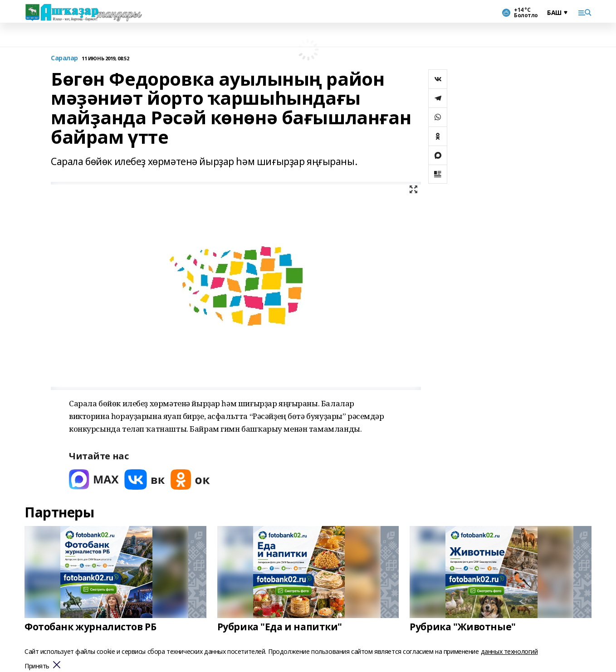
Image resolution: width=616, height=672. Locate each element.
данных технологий (509, 651)
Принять (37, 666)
